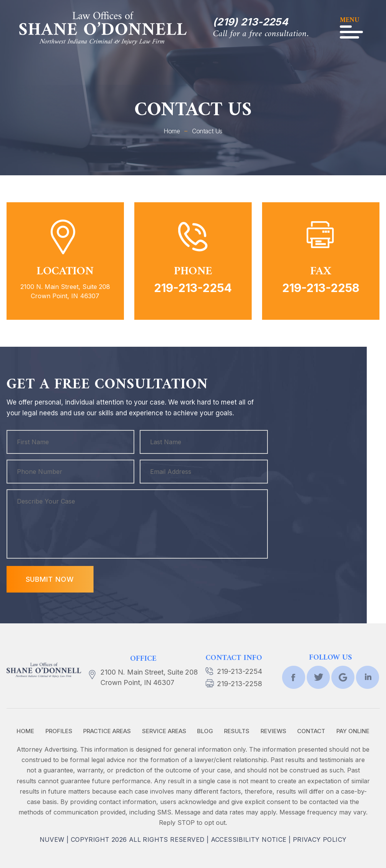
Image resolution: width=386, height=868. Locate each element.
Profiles (59, 731)
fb (294, 677)
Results (237, 731)
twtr (318, 677)
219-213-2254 (193, 288)
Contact (311, 731)
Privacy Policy (320, 839)
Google (343, 677)
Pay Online (353, 731)
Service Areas (164, 731)
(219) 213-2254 (251, 22)
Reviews (273, 731)
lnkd (368, 677)
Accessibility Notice (249, 839)
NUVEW (52, 839)
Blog (205, 731)
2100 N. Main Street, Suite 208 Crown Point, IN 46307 (149, 677)
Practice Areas (107, 731)
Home (25, 731)
